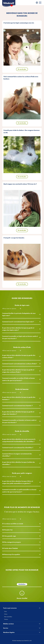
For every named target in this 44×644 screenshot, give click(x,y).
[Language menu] (37, 3)
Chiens (6, 614)
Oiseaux (6, 619)
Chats (5, 611)
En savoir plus (22, 69)
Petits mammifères (8, 617)
